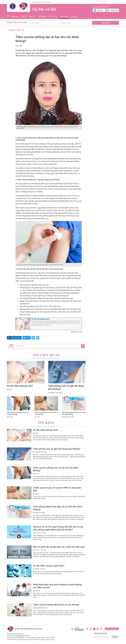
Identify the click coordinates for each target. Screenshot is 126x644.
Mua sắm (74, 16)
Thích (27, 338)
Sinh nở (24, 16)
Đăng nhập (106, 23)
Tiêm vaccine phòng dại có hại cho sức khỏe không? (56, 469)
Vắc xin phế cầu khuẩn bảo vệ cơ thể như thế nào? (59, 547)
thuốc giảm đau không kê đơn (69, 309)
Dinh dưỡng (42, 16)
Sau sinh (32, 16)
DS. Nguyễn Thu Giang (55, 393)
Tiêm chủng (64, 16)
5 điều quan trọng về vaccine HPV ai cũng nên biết (57, 489)
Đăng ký (115, 637)
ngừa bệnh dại (60, 184)
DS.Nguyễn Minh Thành (40, 608)
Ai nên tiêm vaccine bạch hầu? (49, 566)
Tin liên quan (46, 355)
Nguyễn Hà (36, 591)
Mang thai (15, 16)
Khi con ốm (53, 16)
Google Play (114, 10)
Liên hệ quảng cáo (112, 629)
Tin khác (46, 423)
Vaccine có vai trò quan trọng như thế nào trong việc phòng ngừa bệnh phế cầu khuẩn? (58, 528)
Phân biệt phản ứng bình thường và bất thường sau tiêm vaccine (57, 586)
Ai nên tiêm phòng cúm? (41, 319)
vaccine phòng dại (27, 152)
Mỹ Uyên (37, 417)
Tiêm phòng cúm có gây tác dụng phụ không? (66, 387)
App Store (100, 10)
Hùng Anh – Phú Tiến (40, 533)
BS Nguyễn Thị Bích (68, 417)
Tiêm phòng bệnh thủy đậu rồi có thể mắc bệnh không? (58, 508)
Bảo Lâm (9, 390)
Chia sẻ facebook (16, 338)
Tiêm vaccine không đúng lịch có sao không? (56, 605)
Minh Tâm (19, 46)
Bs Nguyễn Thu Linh (39, 569)
